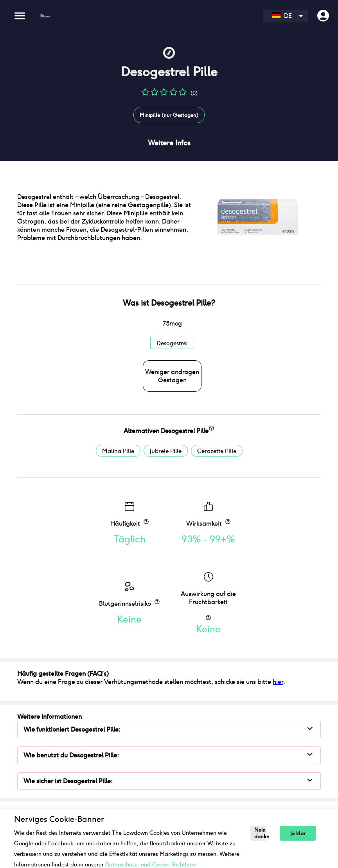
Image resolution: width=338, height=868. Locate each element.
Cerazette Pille (217, 451)
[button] (145, 95)
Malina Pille (118, 451)
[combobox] (285, 16)
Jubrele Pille (166, 451)
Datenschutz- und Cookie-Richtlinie (151, 864)
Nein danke (260, 833)
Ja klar (298, 833)
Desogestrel (172, 343)
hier (278, 682)
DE (282, 16)
